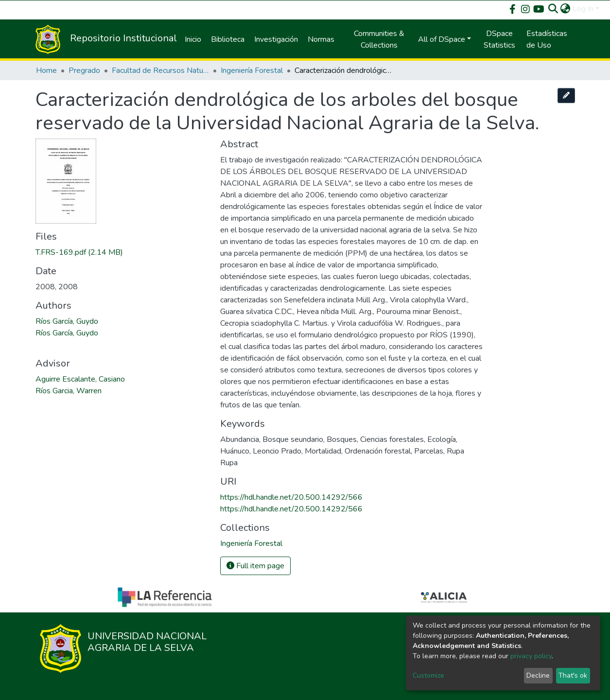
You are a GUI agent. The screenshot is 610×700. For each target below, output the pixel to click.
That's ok (573, 675)
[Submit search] (553, 9)
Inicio (193, 39)
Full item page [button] (255, 566)
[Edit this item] (566, 96)
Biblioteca (228, 39)
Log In (583, 9)
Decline (538, 675)
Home (46, 70)
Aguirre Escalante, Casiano (80, 379)
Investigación (276, 39)
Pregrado (84, 70)
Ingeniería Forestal (252, 70)
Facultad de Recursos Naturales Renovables (160, 70)
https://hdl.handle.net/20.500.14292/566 (291, 497)
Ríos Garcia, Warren (69, 391)
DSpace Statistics (499, 39)
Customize (428, 675)
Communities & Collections (379, 39)
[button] (566, 9)
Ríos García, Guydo (67, 321)
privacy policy (531, 656)
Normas (321, 39)
